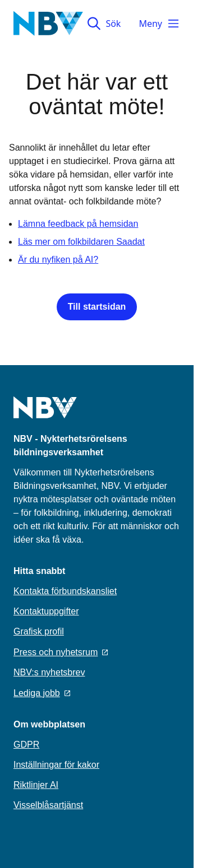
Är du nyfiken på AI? (58, 260)
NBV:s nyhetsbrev (49, 672)
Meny (159, 24)
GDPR (26, 745)
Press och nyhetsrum (61, 652)
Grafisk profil (39, 631)
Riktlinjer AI (36, 785)
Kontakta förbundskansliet (65, 591)
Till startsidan (97, 307)
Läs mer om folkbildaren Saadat (81, 242)
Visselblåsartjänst (48, 805)
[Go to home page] (45, 414)
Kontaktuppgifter (46, 611)
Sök (104, 24)
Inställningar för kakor (56, 765)
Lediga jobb (42, 693)
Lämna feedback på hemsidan (78, 224)
